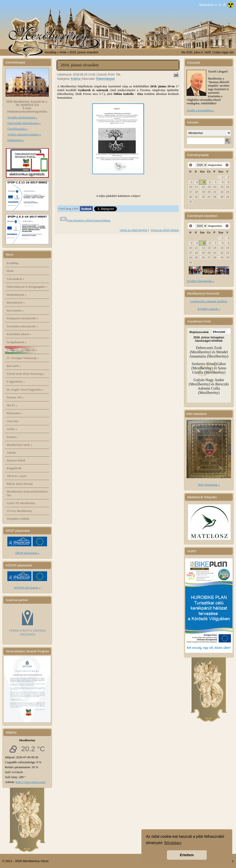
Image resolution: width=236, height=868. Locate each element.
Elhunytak (219, 332)
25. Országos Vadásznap (23, 358)
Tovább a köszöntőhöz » (200, 110)
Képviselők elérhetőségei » (24, 123)
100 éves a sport (17, 476)
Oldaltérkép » (16, 140)
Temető (12, 437)
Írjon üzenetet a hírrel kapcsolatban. (89, 220)
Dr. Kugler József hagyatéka (25, 390)
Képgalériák (14, 468)
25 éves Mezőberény (19, 511)
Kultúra (75, 79)
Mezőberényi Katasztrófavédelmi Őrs (27, 493)
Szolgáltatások (17, 342)
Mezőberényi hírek (19, 445)
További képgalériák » (200, 281)
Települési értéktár (18, 519)
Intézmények (16, 302)
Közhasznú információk (22, 318)
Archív (12, 429)
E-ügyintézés (16, 381)
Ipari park (14, 366)
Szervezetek (15, 310)
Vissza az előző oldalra (165, 230)
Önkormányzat (105, 79)
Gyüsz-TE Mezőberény (21, 503)
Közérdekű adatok (19, 334)
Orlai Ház (13, 421)
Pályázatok (15, 413)
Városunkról (15, 279)
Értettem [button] (187, 855)
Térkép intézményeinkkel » (24, 134)
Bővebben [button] (173, 843)
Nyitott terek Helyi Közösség (26, 374)
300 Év (12, 405)
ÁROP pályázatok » (27, 553)
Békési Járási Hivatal (20, 484)
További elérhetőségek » (22, 117)
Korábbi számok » (209, 309)
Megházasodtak (199, 332)
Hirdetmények (17, 295)
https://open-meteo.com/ (31, 782)
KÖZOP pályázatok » (27, 588)
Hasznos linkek (16, 460)
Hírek (10, 271)
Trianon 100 (15, 397)
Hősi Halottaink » (209, 485)
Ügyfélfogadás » (17, 129)
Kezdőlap (51, 52)
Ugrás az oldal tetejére (133, 230)
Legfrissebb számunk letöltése (209, 301)
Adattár (11, 453)
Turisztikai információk (22, 326)
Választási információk (22, 350)
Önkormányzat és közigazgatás (27, 287)
